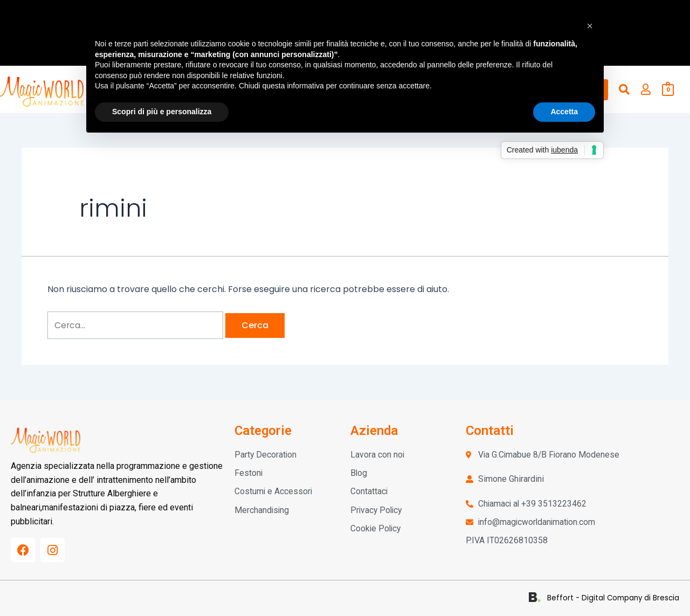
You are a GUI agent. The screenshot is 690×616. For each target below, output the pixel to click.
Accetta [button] (564, 112)
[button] (590, 26)
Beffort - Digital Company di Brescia (617, 598)
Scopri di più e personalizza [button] (162, 112)
